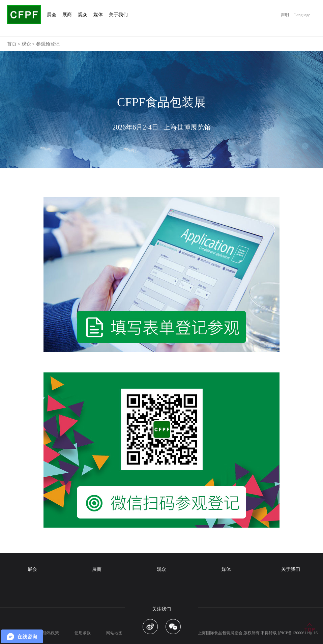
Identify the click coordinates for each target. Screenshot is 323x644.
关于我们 (291, 569)
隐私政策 (51, 633)
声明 (285, 15)
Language (302, 15)
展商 (97, 569)
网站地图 (114, 633)
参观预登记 (48, 44)
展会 (32, 569)
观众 (26, 44)
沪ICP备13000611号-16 (298, 633)
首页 (12, 44)
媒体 (226, 569)
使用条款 (83, 633)
